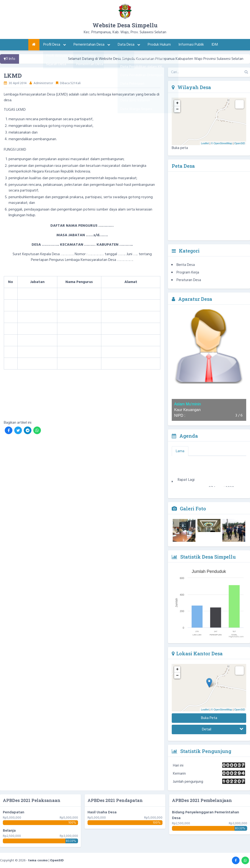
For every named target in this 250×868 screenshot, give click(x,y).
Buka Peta (209, 718)
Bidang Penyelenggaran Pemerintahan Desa (206, 815)
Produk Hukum (159, 45)
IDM (215, 45)
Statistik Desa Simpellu (204, 557)
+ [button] (177, 103)
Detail (223, 729)
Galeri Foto (189, 508)
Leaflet (205, 143)
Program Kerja (188, 273)
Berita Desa (186, 265)
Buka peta (180, 148)
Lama (180, 451)
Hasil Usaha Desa (102, 812)
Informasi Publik (191, 45)
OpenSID (240, 143)
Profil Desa (55, 45)
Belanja (9, 831)
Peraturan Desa (189, 280)
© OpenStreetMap (222, 143)
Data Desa (129, 45)
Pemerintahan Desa (92, 45)
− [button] (177, 109)
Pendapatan (14, 812)
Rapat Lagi (186, 482)
